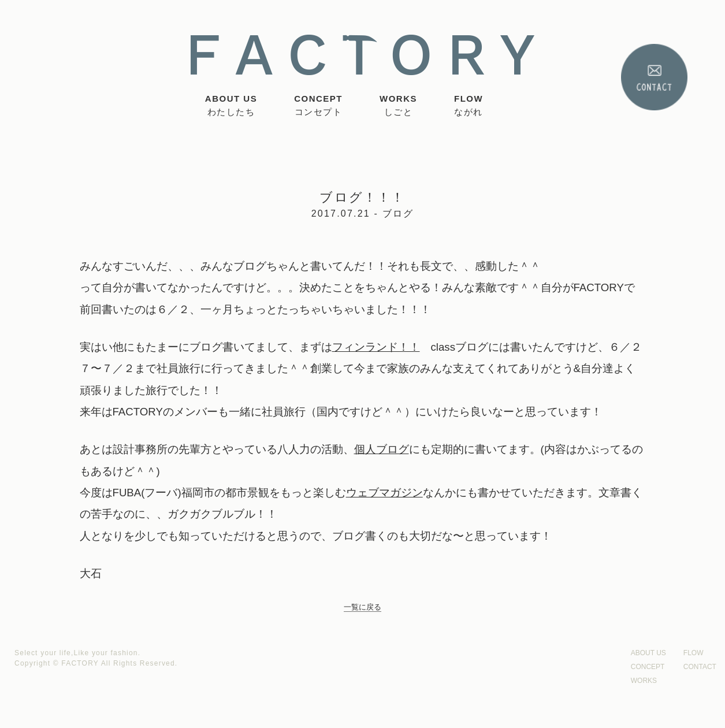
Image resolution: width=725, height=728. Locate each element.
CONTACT (700, 667)
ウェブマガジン (384, 493)
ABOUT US (231, 106)
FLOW (469, 106)
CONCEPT (318, 106)
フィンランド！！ (376, 347)
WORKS (398, 106)
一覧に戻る (362, 607)
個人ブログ (382, 449)
